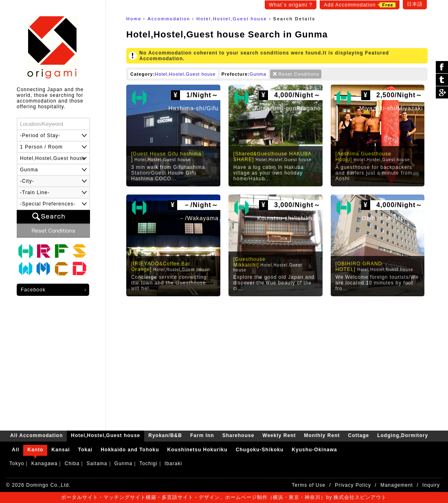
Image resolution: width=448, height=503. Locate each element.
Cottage (61, 269)
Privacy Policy (353, 485)
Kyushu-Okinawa (314, 450)
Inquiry (431, 485)
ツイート (442, 80)
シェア (442, 67)
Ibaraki (173, 464)
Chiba (72, 464)
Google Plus (442, 92)
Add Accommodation (359, 5)
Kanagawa (45, 464)
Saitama (97, 464)
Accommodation (169, 19)
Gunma (258, 74)
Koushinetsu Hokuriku (198, 450)
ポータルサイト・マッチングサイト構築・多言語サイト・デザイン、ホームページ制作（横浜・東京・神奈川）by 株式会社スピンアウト (224, 497)
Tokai (85, 450)
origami (53, 47)
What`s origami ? (291, 5)
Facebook (33, 290)
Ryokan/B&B (44, 251)
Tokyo (17, 464)
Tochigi (148, 464)
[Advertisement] (277, 361)
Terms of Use (309, 485)
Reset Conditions (299, 74)
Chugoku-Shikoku (260, 450)
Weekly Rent (26, 269)
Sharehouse (79, 251)
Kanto (35, 450)
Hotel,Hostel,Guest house (232, 19)
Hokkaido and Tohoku (130, 450)
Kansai (60, 450)
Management (397, 485)
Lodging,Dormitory (79, 269)
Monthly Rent (44, 269)
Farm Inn (61, 251)
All (15, 450)
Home (134, 19)
